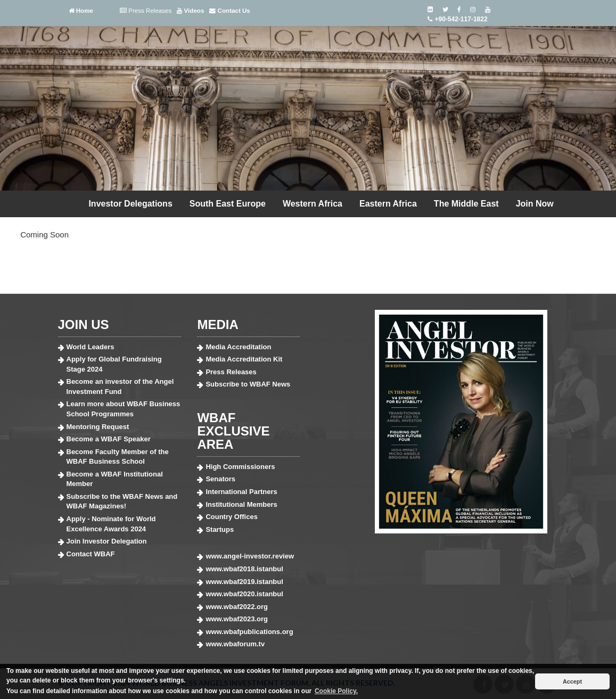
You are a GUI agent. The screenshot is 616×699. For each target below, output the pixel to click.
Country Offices (232, 517)
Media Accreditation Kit (244, 359)
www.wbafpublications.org (249, 632)
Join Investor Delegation (107, 541)
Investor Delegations (130, 204)
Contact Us (229, 11)
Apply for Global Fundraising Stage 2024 (114, 364)
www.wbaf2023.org (237, 619)
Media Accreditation (238, 347)
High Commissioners (240, 467)
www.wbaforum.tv (235, 644)
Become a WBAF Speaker (109, 439)
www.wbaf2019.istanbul (244, 582)
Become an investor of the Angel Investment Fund (120, 386)
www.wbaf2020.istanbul (244, 594)
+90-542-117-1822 (457, 19)
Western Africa (313, 204)
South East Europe (228, 204)
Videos (190, 11)
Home (81, 11)
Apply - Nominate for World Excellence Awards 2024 (111, 524)
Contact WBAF (91, 554)
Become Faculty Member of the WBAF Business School (118, 457)
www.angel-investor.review (250, 556)
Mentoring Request (98, 427)
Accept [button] (572, 681)
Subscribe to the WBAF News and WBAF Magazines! (122, 501)
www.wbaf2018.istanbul (244, 569)
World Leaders (91, 347)
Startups (220, 529)
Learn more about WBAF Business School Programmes (124, 409)
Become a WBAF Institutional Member (115, 479)
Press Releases (146, 11)
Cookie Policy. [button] (336, 691)
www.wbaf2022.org (237, 607)
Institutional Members (241, 504)
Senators (220, 479)
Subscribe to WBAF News (248, 384)
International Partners (241, 492)
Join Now (535, 204)
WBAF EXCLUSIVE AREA (233, 431)
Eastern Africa (388, 204)
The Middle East (466, 204)
